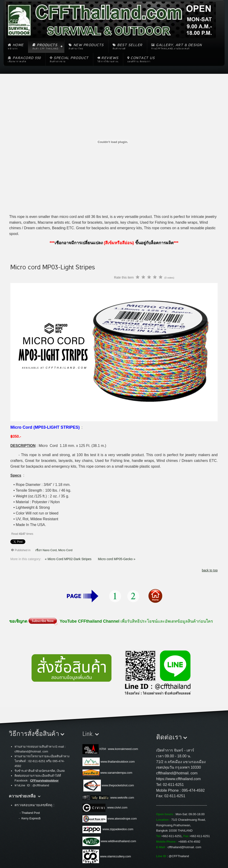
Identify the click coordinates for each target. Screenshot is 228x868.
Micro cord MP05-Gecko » (117, 559)
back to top (210, 570)
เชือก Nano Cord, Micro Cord (54, 550)
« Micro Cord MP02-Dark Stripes (69, 559)
